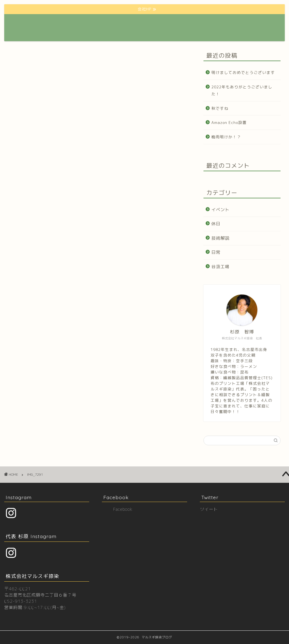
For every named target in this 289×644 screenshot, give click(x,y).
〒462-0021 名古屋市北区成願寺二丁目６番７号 (40, 592)
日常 (216, 252)
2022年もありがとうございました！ (242, 90)
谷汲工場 (220, 267)
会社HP (119, 23)
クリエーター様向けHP (154, 23)
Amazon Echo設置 (229, 122)
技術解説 (220, 238)
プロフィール (195, 23)
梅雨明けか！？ (226, 137)
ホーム (97, 23)
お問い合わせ (227, 23)
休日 (216, 224)
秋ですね (220, 108)
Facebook (116, 497)
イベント (220, 210)
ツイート (209, 509)
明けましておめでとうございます (243, 72)
